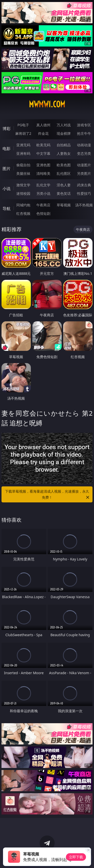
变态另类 (84, 153)
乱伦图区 (64, 173)
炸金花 (43, 133)
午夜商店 (43, 205)
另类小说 (43, 193)
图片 (7, 169)
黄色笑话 (64, 193)
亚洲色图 (43, 165)
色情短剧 (43, 213)
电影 (7, 149)
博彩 (7, 129)
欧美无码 (43, 145)
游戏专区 (84, 125)
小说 (7, 189)
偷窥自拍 (23, 165)
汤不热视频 (84, 205)
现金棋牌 (64, 133)
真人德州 (43, 125)
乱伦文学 (43, 185)
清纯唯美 (43, 173)
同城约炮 (23, 205)
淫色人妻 (64, 185)
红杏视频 (23, 213)
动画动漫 (84, 145)
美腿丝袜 (23, 173)
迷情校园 (23, 193)
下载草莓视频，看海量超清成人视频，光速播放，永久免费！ (48, 495)
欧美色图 (64, 165)
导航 (7, 209)
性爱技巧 (84, 193)
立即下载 (76, 857)
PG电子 (23, 125)
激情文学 (23, 185)
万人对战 (64, 125)
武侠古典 (84, 185)
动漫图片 (84, 165)
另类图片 (84, 173)
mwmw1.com (47, 104)
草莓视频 (64, 205)
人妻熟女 (64, 153)
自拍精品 (64, 145)
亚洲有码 (23, 153)
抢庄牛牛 (84, 133)
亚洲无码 (23, 145)
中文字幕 (43, 153)
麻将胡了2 (23, 133)
